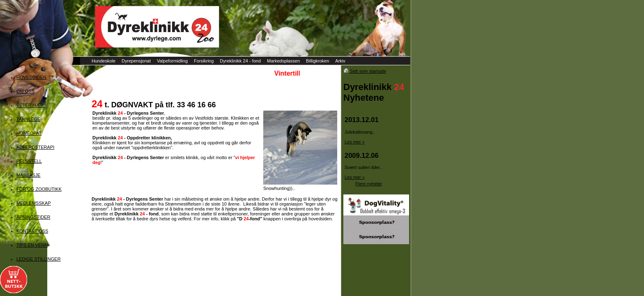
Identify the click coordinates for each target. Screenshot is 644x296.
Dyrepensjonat (136, 61)
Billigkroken (317, 61)
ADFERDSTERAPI (35, 147)
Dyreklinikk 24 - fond (240, 61)
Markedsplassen (283, 61)
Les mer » (355, 142)
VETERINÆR (30, 105)
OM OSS (25, 91)
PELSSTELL (29, 161)
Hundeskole (103, 61)
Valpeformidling (172, 61)
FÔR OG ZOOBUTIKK (39, 189)
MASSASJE (29, 175)
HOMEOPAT (29, 133)
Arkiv (340, 61)
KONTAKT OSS (32, 231)
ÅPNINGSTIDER (33, 217)
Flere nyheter (369, 184)
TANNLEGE (28, 119)
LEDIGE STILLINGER (39, 259)
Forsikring (204, 61)
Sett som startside (365, 71)
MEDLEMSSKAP (34, 203)
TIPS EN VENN (32, 245)
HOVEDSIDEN (31, 77)
